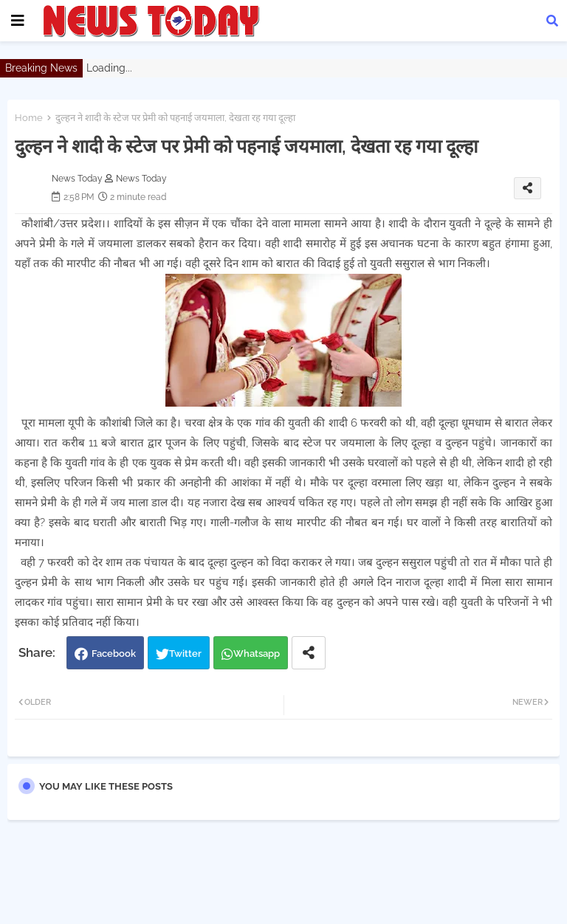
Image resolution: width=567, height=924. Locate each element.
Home (29, 118)
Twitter (185, 654)
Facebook (114, 654)
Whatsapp (257, 654)
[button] (552, 21)
